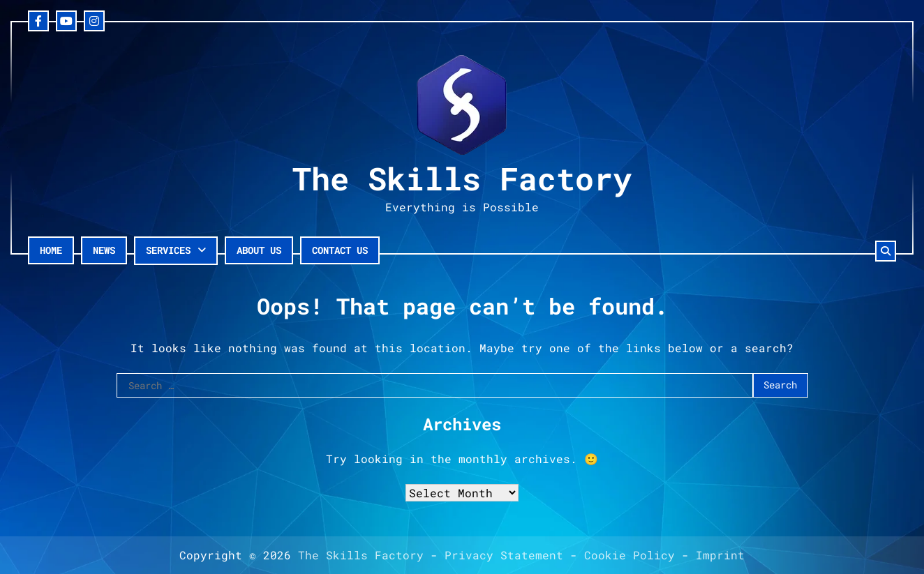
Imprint (720, 555)
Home (51, 250)
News (104, 250)
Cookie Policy (629, 555)
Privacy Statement (504, 555)
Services (168, 250)
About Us (259, 250)
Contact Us (340, 250)
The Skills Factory (462, 178)
